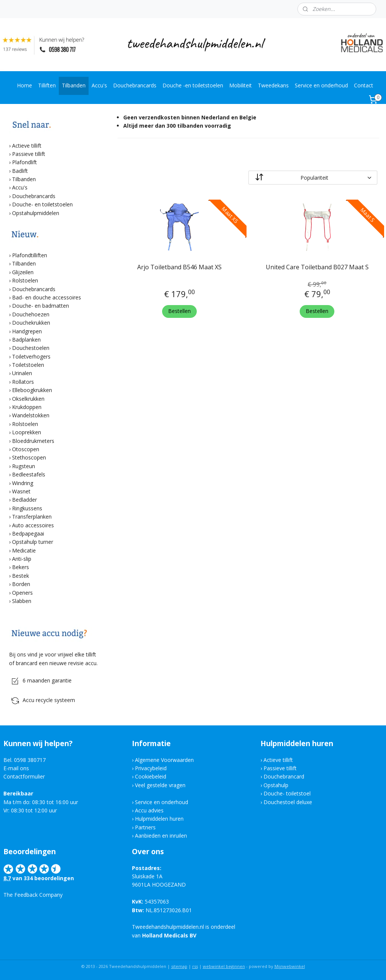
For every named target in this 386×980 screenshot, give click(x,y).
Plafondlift (25, 162)
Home (25, 85)
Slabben (22, 601)
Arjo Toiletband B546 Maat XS (179, 267)
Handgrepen (27, 331)
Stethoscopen (29, 457)
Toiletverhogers (31, 356)
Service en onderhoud (321, 85)
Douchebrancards (135, 85)
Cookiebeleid (151, 776)
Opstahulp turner (33, 542)
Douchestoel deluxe (288, 802)
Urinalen (22, 373)
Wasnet (21, 491)
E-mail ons (16, 768)
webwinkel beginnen (224, 966)
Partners (145, 827)
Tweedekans (273, 85)
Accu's (99, 85)
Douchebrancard (284, 776)
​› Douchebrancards (32, 289)
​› (11, 390)
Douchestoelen (31, 348)
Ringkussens (27, 508)
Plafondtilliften (30, 255)
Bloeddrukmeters (33, 441)
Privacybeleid (151, 768)
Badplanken (26, 340)
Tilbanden (74, 85)
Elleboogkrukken (32, 390)
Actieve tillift (27, 146)
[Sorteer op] (312, 178)
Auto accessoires (33, 525)
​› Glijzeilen (21, 272)
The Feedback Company (33, 895)
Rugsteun (24, 466)
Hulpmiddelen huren (159, 819)
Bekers (21, 567)
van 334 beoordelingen (42, 878)
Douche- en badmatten (41, 306)
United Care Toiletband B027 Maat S (317, 267)
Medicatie (24, 550)
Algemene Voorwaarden (164, 760)
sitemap (179, 966)
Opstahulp (276, 785)
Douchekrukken (31, 323)
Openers (22, 593)
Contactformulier (24, 776)
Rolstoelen (25, 280)
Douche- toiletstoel (288, 793)
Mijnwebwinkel (290, 966)
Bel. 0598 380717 (25, 760)
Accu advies (149, 810)
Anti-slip (22, 559)
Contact (364, 85)
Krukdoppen (27, 407)
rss (195, 966)
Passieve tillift (29, 154)
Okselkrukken (28, 399)
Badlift (20, 171)
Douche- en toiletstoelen (42, 204)
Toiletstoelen (28, 365)
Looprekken (27, 432)
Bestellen (179, 311)
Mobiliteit (240, 85)
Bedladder (25, 500)
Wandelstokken (31, 415)
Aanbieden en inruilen (161, 836)
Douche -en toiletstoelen (193, 85)
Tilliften (47, 85)
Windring (23, 483)
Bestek (21, 576)
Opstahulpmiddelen (36, 213)
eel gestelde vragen (162, 785)
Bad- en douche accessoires (47, 297)
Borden (21, 584)
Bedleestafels (29, 474)
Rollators (23, 382)
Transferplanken (32, 517)
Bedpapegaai (28, 534)
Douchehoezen (31, 314)
